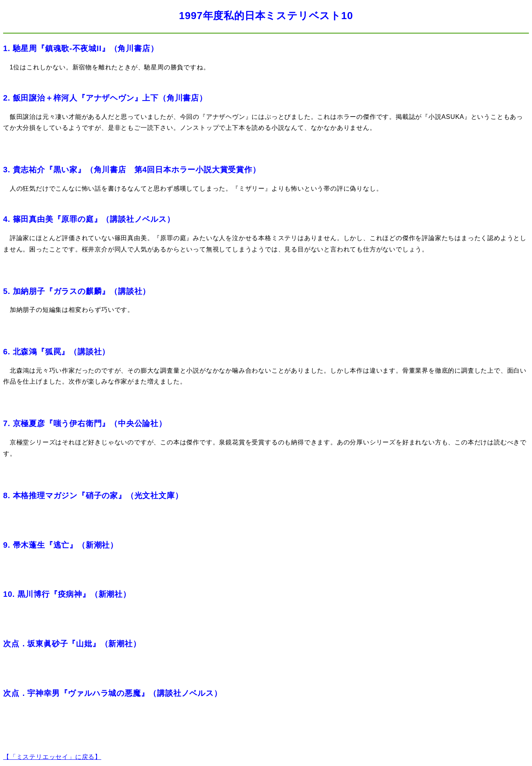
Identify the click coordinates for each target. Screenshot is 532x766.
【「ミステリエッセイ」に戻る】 (52, 757)
